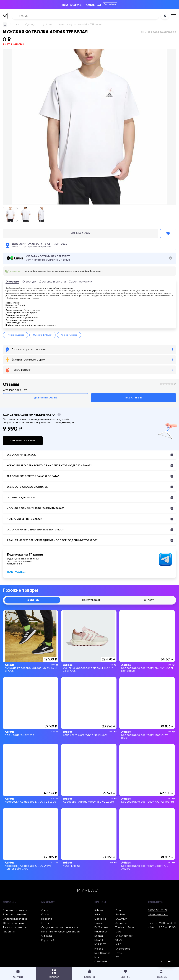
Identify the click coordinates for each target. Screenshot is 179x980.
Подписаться (17, 572)
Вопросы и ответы (14, 915)
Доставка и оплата (53, 282)
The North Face (125, 928)
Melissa (99, 949)
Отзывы (46, 915)
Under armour (124, 937)
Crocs (98, 924)
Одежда (30, 25)
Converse (100, 919)
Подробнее (110, 5)
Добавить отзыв (46, 398)
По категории (91, 600)
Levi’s (119, 954)
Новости (47, 919)
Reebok (120, 915)
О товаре (12, 282)
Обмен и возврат (13, 924)
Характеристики (81, 282)
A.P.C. (119, 945)
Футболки (47, 25)
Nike (97, 958)
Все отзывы (133, 398)
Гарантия (9, 932)
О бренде (29, 282)
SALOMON (121, 919)
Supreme (121, 924)
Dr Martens (101, 928)
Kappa (99, 937)
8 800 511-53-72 (158, 911)
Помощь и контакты (15, 911)
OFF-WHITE (101, 962)
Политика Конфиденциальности (61, 932)
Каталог (15, 25)
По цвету (148, 600)
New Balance (102, 954)
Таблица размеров (15, 928)
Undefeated (123, 949)
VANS (119, 941)
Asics (97, 915)
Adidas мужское (69, 335)
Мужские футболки (43, 335)
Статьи (46, 924)
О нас (45, 911)
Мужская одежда (15, 335)
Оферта (47, 937)
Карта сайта (49, 941)
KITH (118, 958)
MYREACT (100, 945)
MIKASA (99, 941)
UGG (118, 932)
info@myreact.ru (158, 915)
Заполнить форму (23, 441)
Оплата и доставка (15, 919)
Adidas (99, 911)
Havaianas (101, 932)
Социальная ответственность (60, 928)
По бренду (32, 600)
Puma (119, 911)
